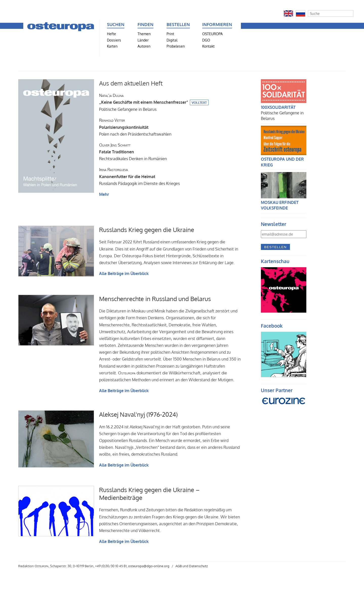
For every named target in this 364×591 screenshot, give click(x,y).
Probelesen (176, 46)
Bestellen (275, 247)
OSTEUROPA (212, 34)
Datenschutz (198, 566)
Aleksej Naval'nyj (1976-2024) (138, 414)
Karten (112, 46)
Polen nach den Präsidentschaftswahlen (135, 127)
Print (170, 34)
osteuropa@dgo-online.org (149, 566)
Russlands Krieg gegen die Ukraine (147, 230)
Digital (172, 40)
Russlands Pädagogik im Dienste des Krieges (139, 176)
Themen (144, 34)
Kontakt (208, 46)
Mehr (104, 194)
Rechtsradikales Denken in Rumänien (133, 152)
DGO (206, 40)
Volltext (199, 102)
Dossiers (114, 40)
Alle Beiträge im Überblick (124, 273)
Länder (143, 40)
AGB (179, 566)
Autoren (144, 46)
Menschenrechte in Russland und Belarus (155, 299)
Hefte (111, 34)
